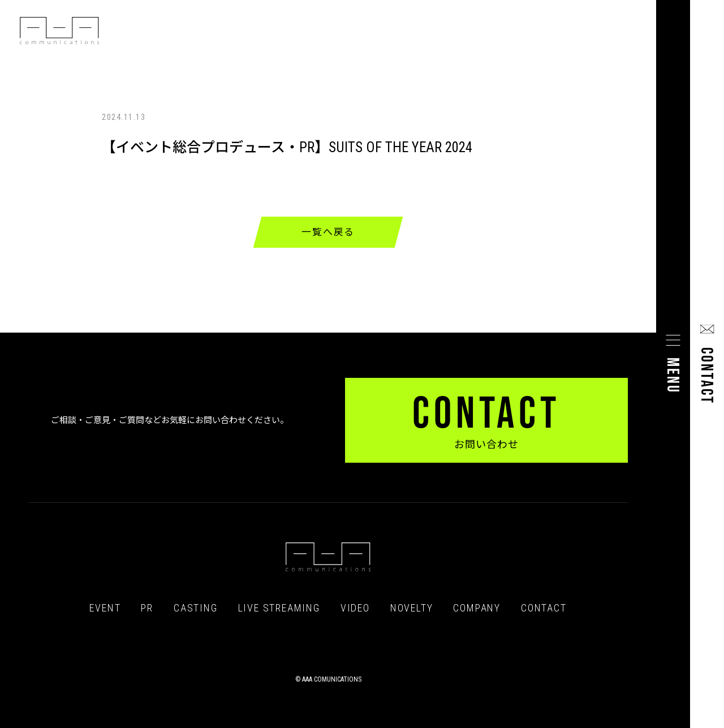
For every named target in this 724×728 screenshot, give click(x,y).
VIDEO (355, 608)
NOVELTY (412, 608)
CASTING (196, 608)
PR (147, 608)
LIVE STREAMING (279, 608)
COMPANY (477, 608)
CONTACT (544, 608)
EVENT (105, 608)
